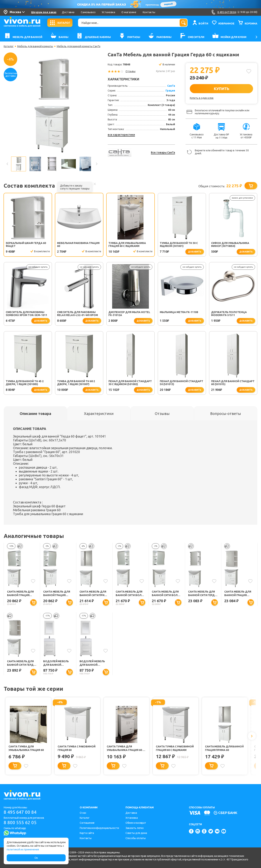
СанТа (171, 86)
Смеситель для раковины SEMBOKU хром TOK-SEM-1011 (26, 314)
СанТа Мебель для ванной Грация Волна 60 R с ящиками (57, 594)
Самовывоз (88, 12)
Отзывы (130, 71)
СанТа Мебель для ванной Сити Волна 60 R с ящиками (166, 594)
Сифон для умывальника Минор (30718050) (230, 245)
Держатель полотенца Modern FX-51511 (229, 314)
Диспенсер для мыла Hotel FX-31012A (129, 314)
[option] (52, 105)
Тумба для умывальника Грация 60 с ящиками (127, 245)
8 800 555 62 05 (20, 823)
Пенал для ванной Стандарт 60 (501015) (233, 383)
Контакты (149, 12)
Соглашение (87, 823)
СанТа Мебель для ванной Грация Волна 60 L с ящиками (20, 594)
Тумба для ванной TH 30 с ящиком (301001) (179, 245)
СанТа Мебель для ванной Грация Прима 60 (224, 748)
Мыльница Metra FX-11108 (179, 312)
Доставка (68, 12)
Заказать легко (135, 828)
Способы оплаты (136, 838)
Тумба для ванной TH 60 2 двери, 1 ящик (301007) (76, 383)
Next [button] (96, 164)
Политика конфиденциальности (99, 828)
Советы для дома (136, 833)
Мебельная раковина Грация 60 (78, 245)
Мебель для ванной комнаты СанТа (79, 46)
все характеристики (121, 135)
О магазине (129, 12)
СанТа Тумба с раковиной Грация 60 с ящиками (175, 748)
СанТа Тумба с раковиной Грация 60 (77, 748)
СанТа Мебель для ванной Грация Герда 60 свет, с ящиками (238, 594)
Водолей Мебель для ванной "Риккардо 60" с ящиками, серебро (57, 663)
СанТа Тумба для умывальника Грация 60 (26, 748)
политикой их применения (23, 849)
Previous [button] (7, 164)
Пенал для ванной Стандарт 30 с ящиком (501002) (130, 383)
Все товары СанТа (163, 152)
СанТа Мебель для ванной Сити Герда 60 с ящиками (202, 594)
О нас (83, 813)
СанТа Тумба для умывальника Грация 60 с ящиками (125, 748)
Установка (108, 12)
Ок (36, 858)
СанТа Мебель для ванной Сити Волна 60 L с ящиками (130, 594)
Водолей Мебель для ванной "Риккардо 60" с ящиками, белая (92, 663)
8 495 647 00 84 (20, 812)
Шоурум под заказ (44, 12)
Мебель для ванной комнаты (35, 46)
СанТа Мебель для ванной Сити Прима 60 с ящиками (94, 594)
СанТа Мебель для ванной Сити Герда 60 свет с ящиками (21, 663)
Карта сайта (87, 833)
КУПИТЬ (221, 89)
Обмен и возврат (136, 823)
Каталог (9, 46)
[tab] (35, 414)
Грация (170, 91)
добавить (195, 252)
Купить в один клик (202, 98)
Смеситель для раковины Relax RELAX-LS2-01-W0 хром (77, 314)
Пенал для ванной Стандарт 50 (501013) (181, 383)
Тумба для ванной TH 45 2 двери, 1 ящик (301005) (25, 383)
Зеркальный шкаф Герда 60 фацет (26, 245)
